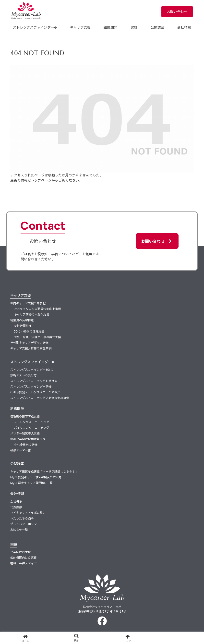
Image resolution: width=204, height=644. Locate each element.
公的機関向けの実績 (24, 557)
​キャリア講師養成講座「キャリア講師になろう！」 (44, 471)
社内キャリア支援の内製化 (28, 303)
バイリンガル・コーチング (32, 428)
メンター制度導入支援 (25, 433)
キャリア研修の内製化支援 (32, 314)
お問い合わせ (177, 12)
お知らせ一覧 (19, 530)
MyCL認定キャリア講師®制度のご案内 (36, 477)
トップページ (41, 180)
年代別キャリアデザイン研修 (29, 343)
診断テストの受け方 (24, 375)
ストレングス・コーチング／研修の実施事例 (40, 398)
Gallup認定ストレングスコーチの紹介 (35, 392)
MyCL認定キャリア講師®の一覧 (31, 483)
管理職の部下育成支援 (25, 416)
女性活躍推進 (23, 326)
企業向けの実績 (21, 552)
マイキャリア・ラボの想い (28, 513)
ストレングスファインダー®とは (32, 370)
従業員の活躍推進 (22, 320)
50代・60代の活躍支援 (29, 331)
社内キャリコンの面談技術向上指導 (37, 309)
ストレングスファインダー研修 (31, 386)
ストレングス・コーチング (32, 422)
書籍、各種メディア (24, 563)
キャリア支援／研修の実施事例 (31, 348)
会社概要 (16, 501)
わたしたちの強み (22, 518)
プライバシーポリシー (25, 524)
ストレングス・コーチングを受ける (34, 381)
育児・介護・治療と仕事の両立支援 (37, 337)
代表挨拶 (16, 507)
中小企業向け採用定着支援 (28, 439)
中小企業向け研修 (26, 445)
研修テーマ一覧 (21, 450)
